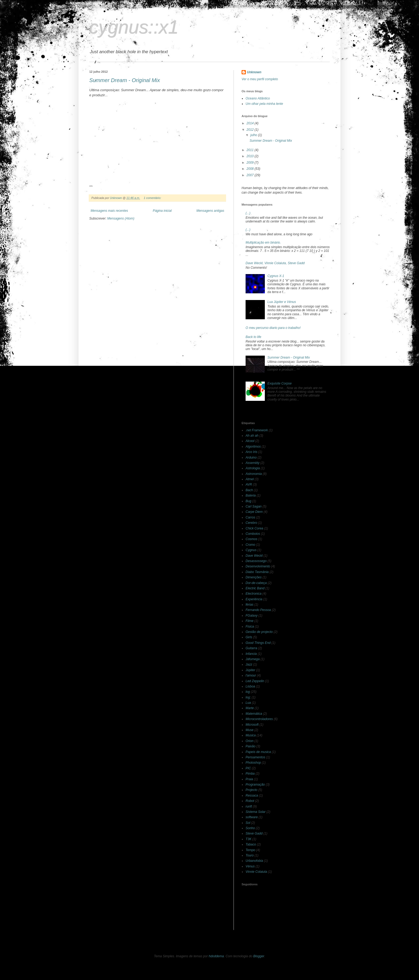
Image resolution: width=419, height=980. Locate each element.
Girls (249, 637)
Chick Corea (254, 528)
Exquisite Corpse (280, 383)
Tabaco (251, 844)
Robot (250, 801)
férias (249, 605)
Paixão (251, 746)
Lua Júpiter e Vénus (282, 302)
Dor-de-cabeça (256, 583)
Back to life (253, 337)
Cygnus (251, 550)
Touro (250, 855)
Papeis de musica (258, 752)
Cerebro (251, 523)
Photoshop (253, 763)
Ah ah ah (252, 436)
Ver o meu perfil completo (260, 79)
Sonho (250, 828)
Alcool (250, 441)
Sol (248, 823)
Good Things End (258, 643)
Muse (249, 730)
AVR (249, 485)
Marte (250, 708)
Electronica (253, 594)
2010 (251, 156)
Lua (248, 703)
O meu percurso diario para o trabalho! (273, 328)
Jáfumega (253, 659)
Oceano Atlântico (258, 98)
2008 (251, 169)
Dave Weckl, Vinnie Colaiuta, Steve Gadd (275, 263)
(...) (248, 213)
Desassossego (256, 561)
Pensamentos (255, 757)
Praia (249, 779)
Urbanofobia (254, 861)
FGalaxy (252, 616)
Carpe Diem (254, 512)
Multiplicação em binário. (263, 243)
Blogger (259, 956)
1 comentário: (153, 198)
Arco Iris (251, 452)
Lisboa (250, 686)
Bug (248, 501)
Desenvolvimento (258, 566)
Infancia (251, 654)
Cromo (250, 545)
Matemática (254, 714)
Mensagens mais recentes (109, 211)
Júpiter (250, 670)
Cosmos (251, 539)
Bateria (251, 495)
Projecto (251, 790)
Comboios (253, 534)
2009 (251, 163)
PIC (248, 768)
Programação (255, 785)
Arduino (251, 458)
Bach (249, 490)
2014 (251, 123)
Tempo (250, 850)
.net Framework (257, 430)
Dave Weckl (254, 556)
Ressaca (252, 795)
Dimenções (254, 577)
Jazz (249, 664)
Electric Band (255, 588)
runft (249, 806)
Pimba (250, 774)
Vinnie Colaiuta (256, 872)
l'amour (251, 675)
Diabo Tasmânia (257, 572)
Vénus (250, 866)
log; (248, 697)
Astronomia (254, 474)
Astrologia (253, 468)
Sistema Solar (256, 812)
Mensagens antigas (210, 211)
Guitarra (251, 648)
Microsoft (252, 725)
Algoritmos (253, 447)
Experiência (254, 599)
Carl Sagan (254, 506)
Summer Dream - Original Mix (125, 80)
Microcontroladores (259, 719)
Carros (250, 517)
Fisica (250, 627)
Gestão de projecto (259, 632)
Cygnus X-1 (276, 276)
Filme (249, 621)
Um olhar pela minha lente (264, 104)
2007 (251, 175)
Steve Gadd (254, 833)
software (252, 817)
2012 (251, 130)
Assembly (253, 463)
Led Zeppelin (255, 681)
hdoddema (216, 956)
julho (254, 135)
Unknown (254, 72)
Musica (251, 735)
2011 (251, 150)
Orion (249, 741)
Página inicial (162, 211)
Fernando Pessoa (258, 610)
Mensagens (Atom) (121, 218)
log (248, 692)
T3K (249, 839)
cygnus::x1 (134, 27)
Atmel (250, 479)
